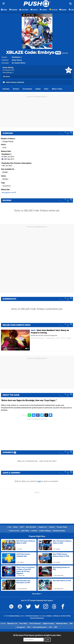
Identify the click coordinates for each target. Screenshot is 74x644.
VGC (29, 627)
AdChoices (56, 616)
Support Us (43, 527)
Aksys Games (17, 60)
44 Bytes (49, 616)
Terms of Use (14, 531)
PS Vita (5, 172)
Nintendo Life (12, 624)
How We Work (31, 527)
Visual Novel (6, 186)
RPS (56, 627)
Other (4, 148)
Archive (34, 531)
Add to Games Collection (13, 82)
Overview (6, 89)
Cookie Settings (45, 531)
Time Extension (35, 624)
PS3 (58, 338)
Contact (52, 527)
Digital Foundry (49, 624)
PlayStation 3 (17, 57)
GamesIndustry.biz (40, 627)
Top (9, 527)
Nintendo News (62, 624)
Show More (37, 594)
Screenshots (27, 89)
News (46, 89)
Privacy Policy (62, 527)
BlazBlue (5, 179)
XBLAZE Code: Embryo (34, 52)
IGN (71, 624)
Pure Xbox (23, 624)
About (16, 527)
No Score (6, 77)
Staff (22, 527)
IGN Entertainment (32, 616)
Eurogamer (21, 627)
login (39, 481)
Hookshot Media (14, 616)
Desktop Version (59, 531)
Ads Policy (25, 531)
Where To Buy (57, 89)
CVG (50, 627)
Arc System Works (19, 63)
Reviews (16, 89)
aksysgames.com (9, 193)
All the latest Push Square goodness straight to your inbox (37, 635)
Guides (38, 89)
